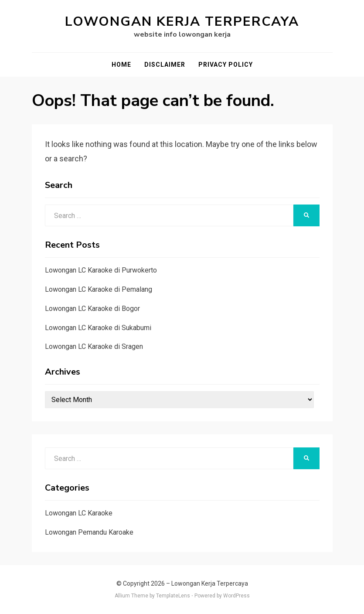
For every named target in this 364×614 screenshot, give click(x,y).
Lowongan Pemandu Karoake (89, 532)
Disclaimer (165, 65)
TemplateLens (173, 596)
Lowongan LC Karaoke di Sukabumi (98, 328)
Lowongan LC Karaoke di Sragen (94, 346)
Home (121, 65)
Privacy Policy (226, 65)
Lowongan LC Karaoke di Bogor (92, 309)
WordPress (236, 596)
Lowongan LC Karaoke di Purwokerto (101, 270)
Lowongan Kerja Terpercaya (182, 22)
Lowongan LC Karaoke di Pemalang (99, 289)
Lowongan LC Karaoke (79, 513)
